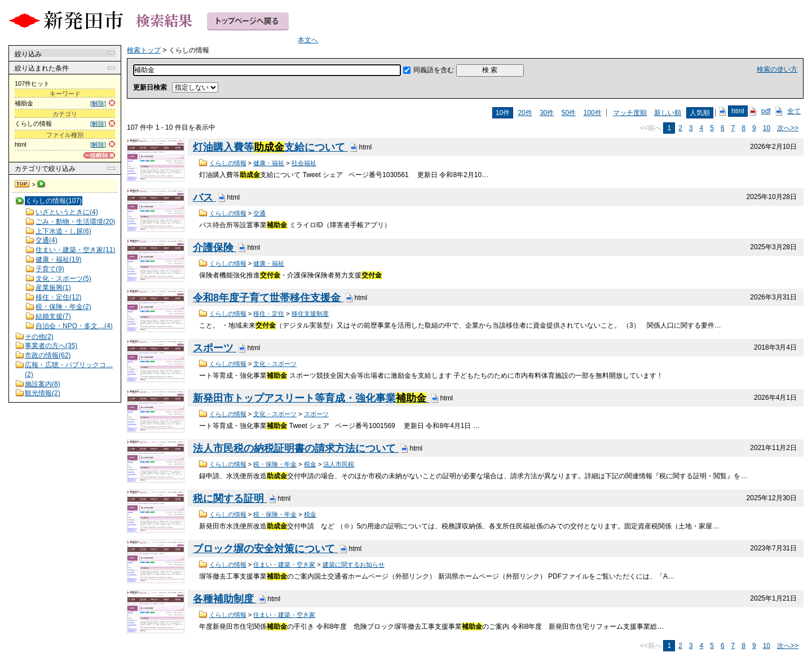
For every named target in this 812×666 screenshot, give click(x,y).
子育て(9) (50, 269)
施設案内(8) (43, 384)
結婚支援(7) (53, 316)
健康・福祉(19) (58, 259)
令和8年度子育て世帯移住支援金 (268, 298)
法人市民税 (339, 464)
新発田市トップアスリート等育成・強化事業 (311, 398)
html (738, 111)
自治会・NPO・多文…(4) (74, 326)
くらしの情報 (228, 163)
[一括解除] (99, 155)
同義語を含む (434, 70)
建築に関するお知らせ (354, 564)
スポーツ (215, 348)
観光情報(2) (43, 393)
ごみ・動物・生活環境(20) (75, 222)
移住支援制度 (310, 314)
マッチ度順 (630, 113)
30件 (547, 113)
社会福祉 (304, 163)
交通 (259, 213)
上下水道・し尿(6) (63, 231)
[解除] (98, 103)
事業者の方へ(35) (51, 346)
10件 (503, 113)
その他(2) (39, 337)
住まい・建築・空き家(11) (75, 250)
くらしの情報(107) (54, 201)
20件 (525, 113)
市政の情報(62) (48, 355)
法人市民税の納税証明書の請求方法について (296, 448)
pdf (766, 111)
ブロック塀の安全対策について (265, 549)
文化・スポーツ (275, 364)
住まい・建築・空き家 (284, 564)
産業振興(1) (53, 288)
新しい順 (668, 113)
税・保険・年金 (275, 464)
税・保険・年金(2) (63, 307)
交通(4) (47, 240)
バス (204, 197)
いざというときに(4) (67, 212)
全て (794, 111)
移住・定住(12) (58, 297)
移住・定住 (269, 314)
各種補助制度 (225, 599)
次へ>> (788, 128)
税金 (310, 464)
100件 (593, 113)
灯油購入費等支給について (270, 147)
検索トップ (23, 184)
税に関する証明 (230, 499)
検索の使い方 (777, 69)
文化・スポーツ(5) (63, 279)
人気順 (700, 113)
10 (767, 128)
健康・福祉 (269, 163)
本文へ (308, 40)
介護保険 (215, 248)
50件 (569, 113)
